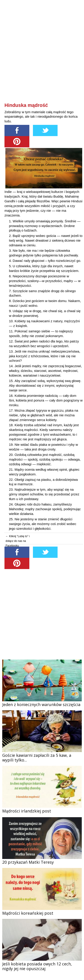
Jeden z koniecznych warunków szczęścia (41, 704)
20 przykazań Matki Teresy (28, 862)
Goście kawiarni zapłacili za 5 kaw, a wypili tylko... (37, 758)
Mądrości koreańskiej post (28, 913)
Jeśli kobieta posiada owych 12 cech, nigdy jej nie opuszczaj (37, 966)
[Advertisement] (42, 59)
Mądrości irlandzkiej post (27, 811)
